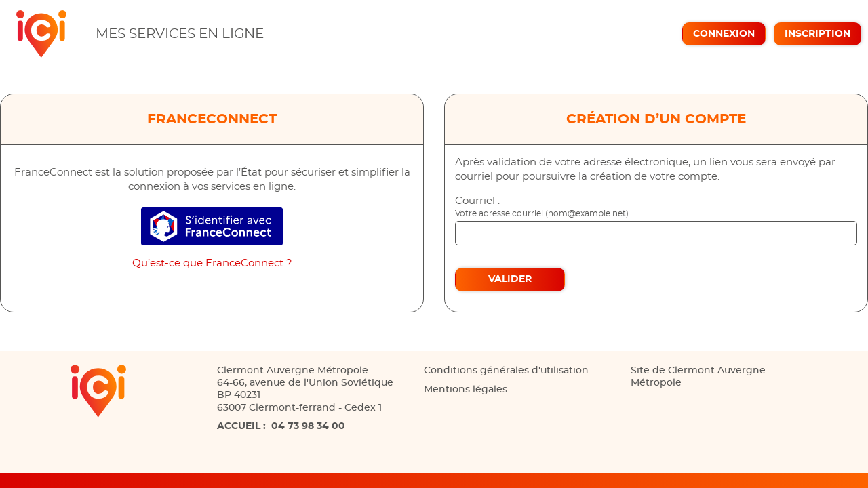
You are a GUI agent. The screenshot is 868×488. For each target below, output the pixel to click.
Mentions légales (466, 390)
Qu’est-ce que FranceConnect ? (212, 263)
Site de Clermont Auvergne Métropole (698, 377)
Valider (510, 279)
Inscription (817, 34)
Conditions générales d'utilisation (506, 371)
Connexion (724, 34)
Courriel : (477, 201)
